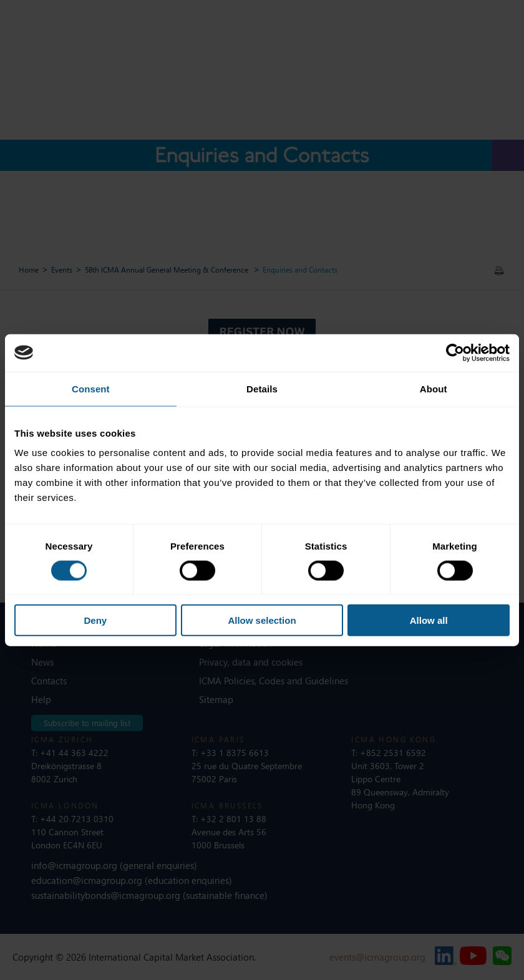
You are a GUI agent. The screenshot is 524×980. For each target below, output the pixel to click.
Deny (95, 620)
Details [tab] (262, 388)
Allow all (429, 620)
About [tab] (434, 388)
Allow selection (262, 620)
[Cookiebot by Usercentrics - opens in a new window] (455, 352)
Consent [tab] (91, 388)
